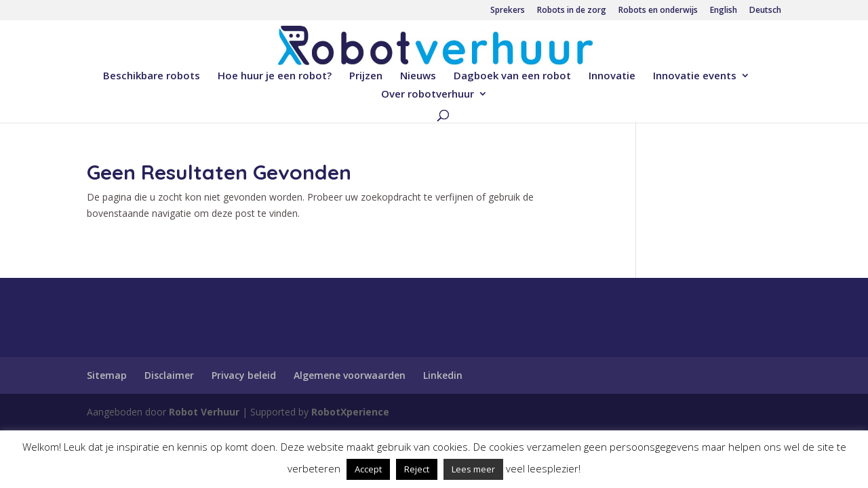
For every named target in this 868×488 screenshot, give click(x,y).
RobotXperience (350, 412)
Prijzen (366, 76)
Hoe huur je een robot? (275, 76)
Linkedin (443, 375)
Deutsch (765, 11)
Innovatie (612, 76)
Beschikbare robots (152, 76)
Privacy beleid (244, 375)
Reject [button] (417, 469)
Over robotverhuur (428, 95)
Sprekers (508, 11)
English (724, 11)
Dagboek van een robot (512, 76)
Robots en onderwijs (658, 11)
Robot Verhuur (204, 412)
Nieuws (418, 76)
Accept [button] (368, 469)
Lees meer (473, 469)
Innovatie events (695, 76)
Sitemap (107, 375)
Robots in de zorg (572, 11)
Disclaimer (169, 375)
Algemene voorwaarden (350, 375)
